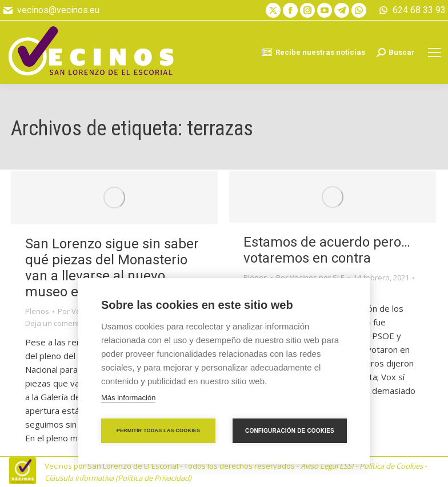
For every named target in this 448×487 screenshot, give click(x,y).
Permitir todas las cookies (159, 430)
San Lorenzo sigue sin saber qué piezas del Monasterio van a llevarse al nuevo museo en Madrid (112, 268)
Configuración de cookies (290, 431)
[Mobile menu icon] (434, 53)
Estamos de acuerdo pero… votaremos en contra (327, 250)
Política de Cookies (391, 466)
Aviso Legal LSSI (327, 466)
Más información (128, 398)
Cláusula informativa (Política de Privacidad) (118, 478)
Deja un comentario (59, 323)
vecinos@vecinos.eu (51, 10)
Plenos (37, 311)
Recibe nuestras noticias (313, 53)
